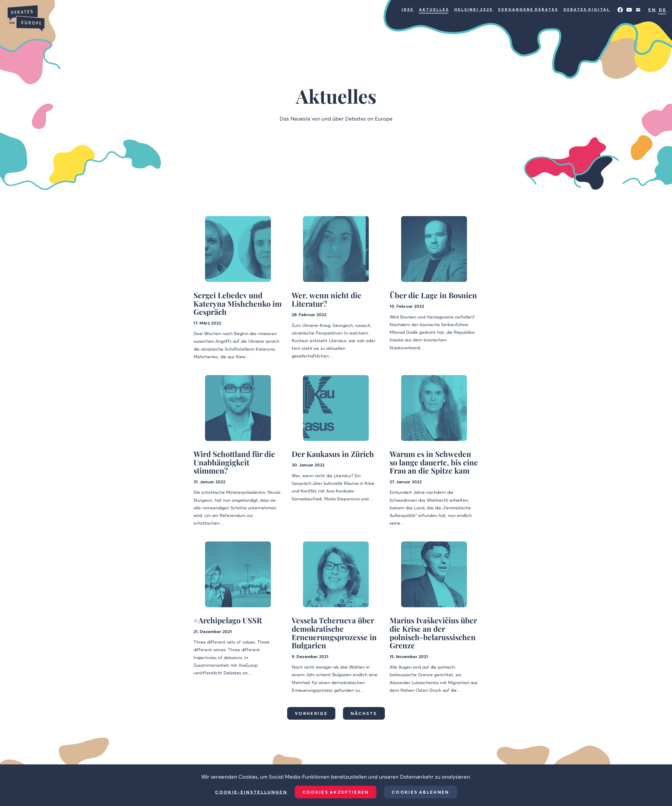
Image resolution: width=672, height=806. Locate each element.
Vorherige (311, 713)
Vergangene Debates (528, 9)
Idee (408, 9)
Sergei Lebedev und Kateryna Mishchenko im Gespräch (238, 303)
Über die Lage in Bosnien (433, 295)
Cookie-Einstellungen (251, 792)
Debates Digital (587, 9)
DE (663, 10)
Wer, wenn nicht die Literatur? (327, 299)
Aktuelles (434, 9)
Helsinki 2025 (474, 9)
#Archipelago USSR (228, 620)
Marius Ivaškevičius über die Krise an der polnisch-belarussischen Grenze (433, 633)
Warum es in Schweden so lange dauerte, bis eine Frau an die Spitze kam (434, 462)
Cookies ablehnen (420, 792)
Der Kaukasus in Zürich (333, 454)
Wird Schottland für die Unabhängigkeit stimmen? (234, 462)
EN (652, 10)
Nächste (364, 713)
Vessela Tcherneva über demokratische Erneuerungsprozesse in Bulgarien (334, 633)
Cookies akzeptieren (336, 792)
